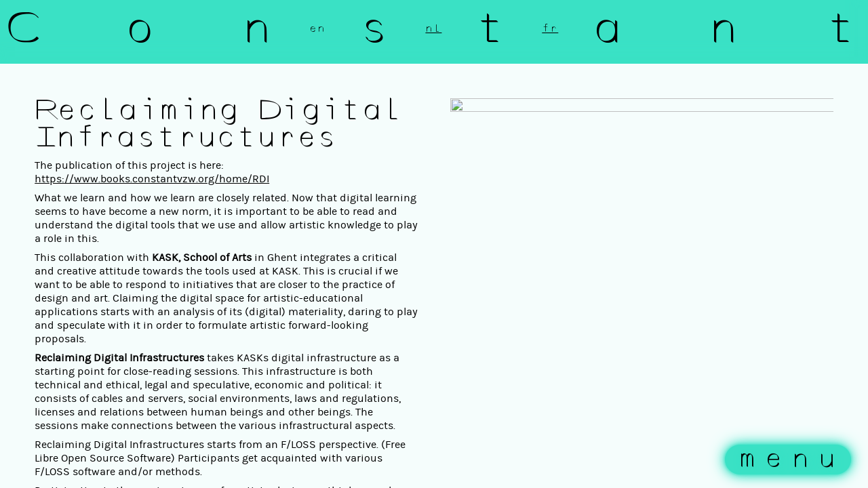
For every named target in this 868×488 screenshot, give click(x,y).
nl (433, 28)
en (317, 28)
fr (550, 28)
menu (791, 460)
